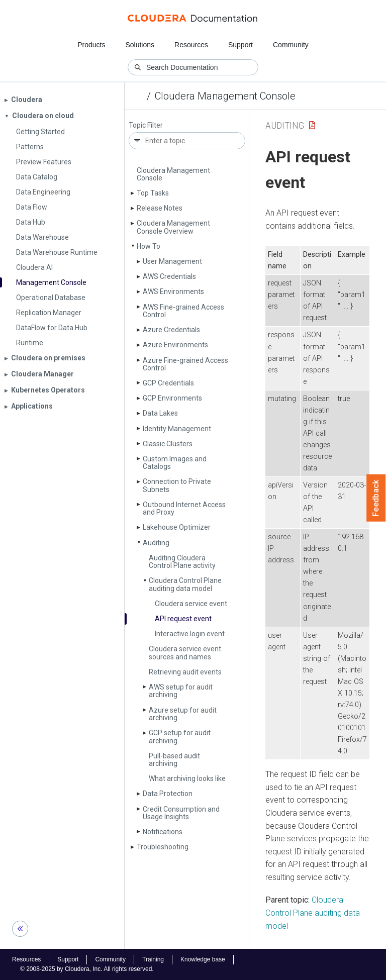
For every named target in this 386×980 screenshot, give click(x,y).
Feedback (376, 498)
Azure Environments (175, 345)
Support (240, 45)
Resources (191, 45)
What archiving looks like (187, 778)
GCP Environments (172, 398)
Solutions (140, 45)
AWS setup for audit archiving (181, 691)
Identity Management (177, 429)
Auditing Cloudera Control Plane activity (182, 562)
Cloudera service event (191, 604)
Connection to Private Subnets (177, 485)
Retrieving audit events (185, 672)
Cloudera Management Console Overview (173, 227)
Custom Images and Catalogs (175, 463)
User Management (172, 261)
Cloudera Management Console (225, 96)
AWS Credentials (169, 276)
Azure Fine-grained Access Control (185, 364)
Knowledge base (203, 959)
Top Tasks (153, 193)
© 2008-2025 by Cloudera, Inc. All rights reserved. (87, 969)
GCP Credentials (168, 383)
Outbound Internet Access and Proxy (184, 508)
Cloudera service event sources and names (185, 653)
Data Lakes (160, 413)
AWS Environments (173, 291)
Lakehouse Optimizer (177, 527)
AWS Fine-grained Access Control (183, 311)
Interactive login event (190, 634)
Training (153, 959)
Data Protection (168, 794)
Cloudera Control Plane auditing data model (185, 584)
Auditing (156, 543)
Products (91, 45)
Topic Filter (146, 125)
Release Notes (160, 208)
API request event (183, 619)
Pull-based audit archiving (174, 760)
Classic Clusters (168, 444)
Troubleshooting (163, 847)
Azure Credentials (171, 330)
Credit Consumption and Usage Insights (181, 813)
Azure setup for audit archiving (183, 714)
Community (291, 45)
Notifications (163, 832)
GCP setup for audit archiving (180, 737)
